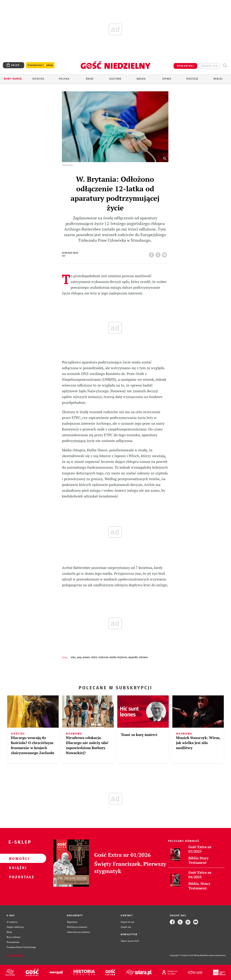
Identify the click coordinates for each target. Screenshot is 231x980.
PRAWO (86, 657)
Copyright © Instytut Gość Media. (185, 955)
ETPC (73, 657)
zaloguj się (209, 66)
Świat (90, 79)
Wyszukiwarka (225, 65)
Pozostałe (17, 877)
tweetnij (159, 254)
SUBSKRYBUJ (185, 66)
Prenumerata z (40, 65)
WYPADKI (133, 657)
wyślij (165, 254)
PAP (79, 657)
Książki (17, 868)
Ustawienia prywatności (79, 932)
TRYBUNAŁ (103, 657)
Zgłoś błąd (15, 956)
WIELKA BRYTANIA (118, 657)
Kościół (39, 79)
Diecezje (192, 79)
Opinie (167, 79)
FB (152, 254)
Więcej (218, 79)
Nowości (17, 858)
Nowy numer (13, 79)
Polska (64, 79)
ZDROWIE (143, 657)
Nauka (141, 79)
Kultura (115, 79)
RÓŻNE (94, 657)
